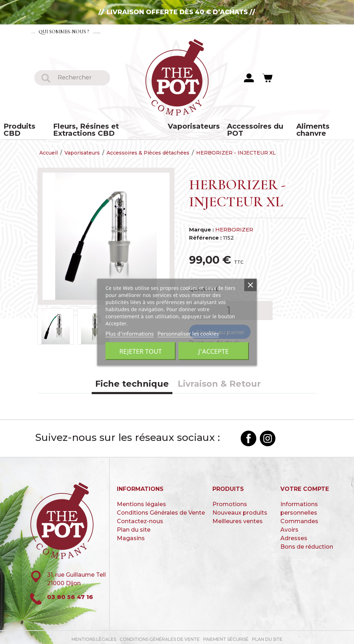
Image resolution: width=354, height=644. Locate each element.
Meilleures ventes (238, 518)
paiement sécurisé (226, 636)
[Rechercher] (81, 78)
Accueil (45, 31)
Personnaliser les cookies (188, 333)
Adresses (294, 535)
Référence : (205, 234)
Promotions (230, 501)
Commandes (299, 518)
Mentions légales (141, 501)
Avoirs (289, 526)
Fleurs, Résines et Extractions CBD (112, 127)
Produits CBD (32, 127)
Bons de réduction (307, 543)
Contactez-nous (156, 31)
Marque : (201, 226)
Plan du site (134, 526)
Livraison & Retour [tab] (219, 380)
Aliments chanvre (315, 127)
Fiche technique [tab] (132, 380)
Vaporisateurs (192, 127)
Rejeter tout (141, 351)
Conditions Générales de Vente (161, 509)
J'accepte (213, 351)
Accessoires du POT (251, 127)
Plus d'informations (130, 333)
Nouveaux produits (240, 509)
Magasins (131, 535)
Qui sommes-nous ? (93, 31)
